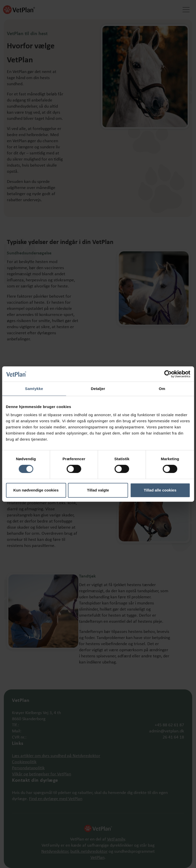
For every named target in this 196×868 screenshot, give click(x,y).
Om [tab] (162, 389)
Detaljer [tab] (98, 389)
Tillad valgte (98, 490)
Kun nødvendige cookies (36, 490)
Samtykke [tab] (34, 389)
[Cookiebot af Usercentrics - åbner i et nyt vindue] (168, 374)
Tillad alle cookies (160, 490)
